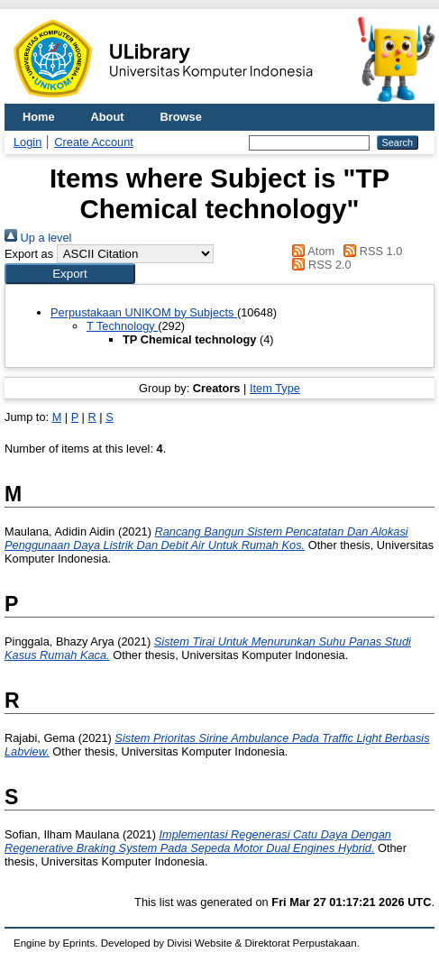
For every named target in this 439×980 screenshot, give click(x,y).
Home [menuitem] (39, 117)
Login (27, 142)
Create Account (94, 142)
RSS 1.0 (370, 251)
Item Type (275, 388)
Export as (29, 254)
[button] (70, 274)
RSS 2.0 (319, 265)
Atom (311, 251)
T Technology (122, 326)
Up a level (38, 238)
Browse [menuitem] (181, 117)
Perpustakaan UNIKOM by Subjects (144, 312)
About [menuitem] (108, 117)
